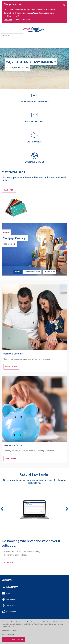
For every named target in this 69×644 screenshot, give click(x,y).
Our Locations (11, 605)
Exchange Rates (34, 162)
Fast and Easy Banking (35, 101)
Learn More (9, 190)
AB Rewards (35, 142)
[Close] (64, 5)
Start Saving (11, 458)
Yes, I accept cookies (13, 640)
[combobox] (12, 35)
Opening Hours (11, 599)
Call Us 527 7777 (12, 587)
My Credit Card (35, 122)
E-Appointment (11, 612)
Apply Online (11, 367)
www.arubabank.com (28, 622)
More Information (8, 634)
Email (8, 593)
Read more (7, 244)
